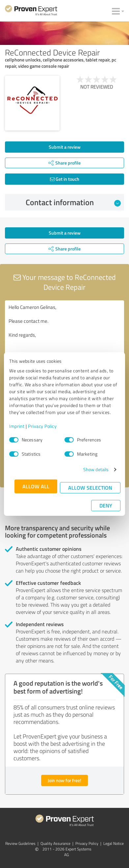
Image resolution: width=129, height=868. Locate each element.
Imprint (17, 426)
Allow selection (90, 488)
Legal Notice (114, 843)
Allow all (36, 486)
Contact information (73, 202)
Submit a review (65, 147)
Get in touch (65, 179)
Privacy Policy (42, 426)
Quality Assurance (55, 843)
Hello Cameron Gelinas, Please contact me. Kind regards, (64, 338)
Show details (96, 469)
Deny (106, 505)
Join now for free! (64, 780)
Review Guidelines (20, 843)
